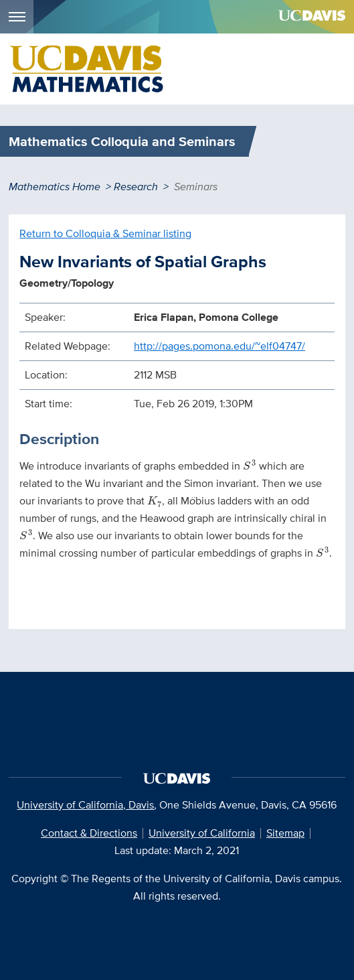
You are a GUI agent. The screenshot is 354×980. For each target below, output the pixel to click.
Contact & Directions (89, 833)
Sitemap (285, 833)
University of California (202, 833)
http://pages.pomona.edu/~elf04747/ (219, 346)
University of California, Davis (85, 805)
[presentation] (249, 465)
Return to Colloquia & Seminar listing (105, 233)
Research (136, 187)
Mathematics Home (55, 187)
